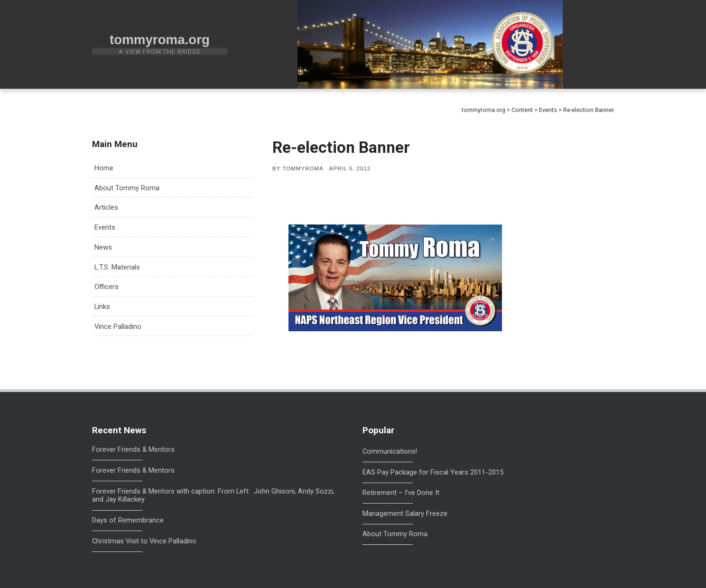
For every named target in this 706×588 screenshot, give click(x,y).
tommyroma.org (160, 40)
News (103, 247)
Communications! (390, 451)
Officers (107, 287)
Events (105, 227)
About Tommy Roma (127, 188)
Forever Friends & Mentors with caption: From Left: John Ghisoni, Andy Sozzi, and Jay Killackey (213, 496)
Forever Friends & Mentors (133, 450)
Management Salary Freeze (405, 513)
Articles (106, 207)
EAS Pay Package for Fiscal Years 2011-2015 (433, 472)
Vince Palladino (118, 327)
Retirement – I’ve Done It (401, 493)
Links (102, 307)
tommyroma (303, 168)
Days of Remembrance (128, 520)
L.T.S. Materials (117, 267)
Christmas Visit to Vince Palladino (144, 541)
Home (104, 168)
